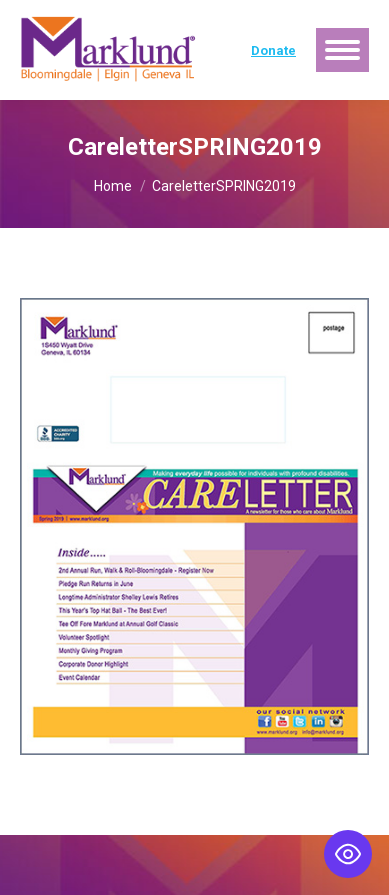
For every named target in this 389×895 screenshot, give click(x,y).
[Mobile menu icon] (342, 50)
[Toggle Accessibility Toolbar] (348, 854)
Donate (273, 50)
